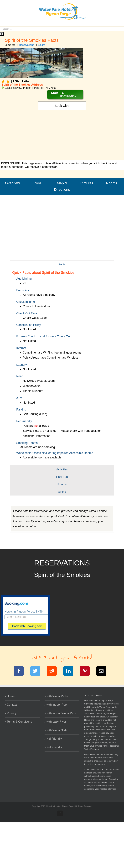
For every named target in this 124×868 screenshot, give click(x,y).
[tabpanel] (62, 367)
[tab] (62, 264)
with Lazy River (56, 722)
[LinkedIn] (70, 672)
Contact (12, 705)
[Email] (103, 672)
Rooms (112, 183)
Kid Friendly (54, 739)
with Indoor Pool (57, 705)
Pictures (87, 183)
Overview (12, 183)
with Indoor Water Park (61, 713)
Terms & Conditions (19, 722)
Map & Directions (62, 186)
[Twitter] (37, 672)
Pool (37, 183)
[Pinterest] (87, 672)
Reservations (27, 45)
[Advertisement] (62, 136)
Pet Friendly (54, 747)
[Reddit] (54, 672)
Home (11, 696)
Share (42, 45)
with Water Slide (57, 730)
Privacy (12, 713)
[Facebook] (21, 672)
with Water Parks (57, 696)
